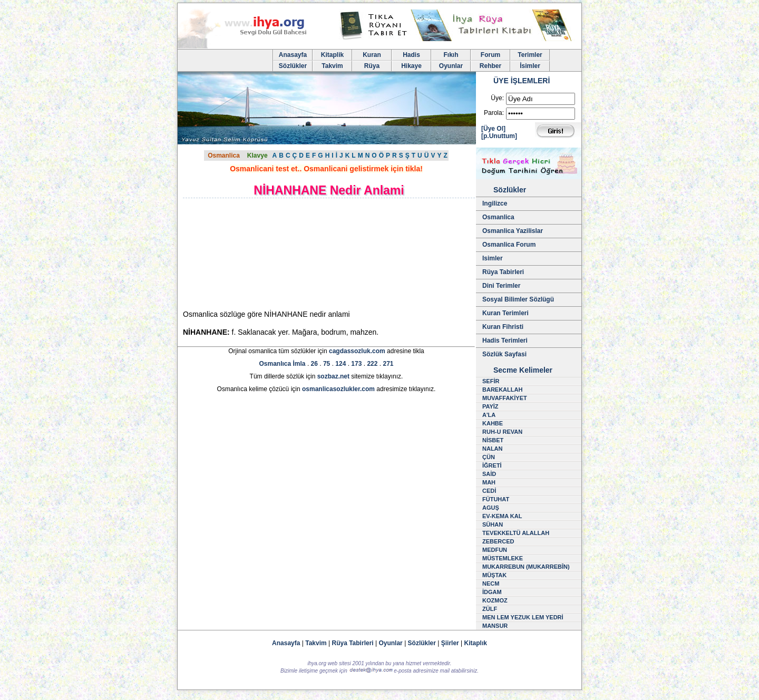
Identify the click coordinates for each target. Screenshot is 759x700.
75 (327, 364)
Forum (490, 55)
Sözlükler (293, 66)
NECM (491, 584)
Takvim (332, 66)
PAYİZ (490, 406)
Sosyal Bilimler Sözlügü (518, 299)
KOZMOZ (495, 600)
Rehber (490, 66)
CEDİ (489, 491)
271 (388, 364)
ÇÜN (489, 457)
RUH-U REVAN (502, 432)
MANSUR (495, 626)
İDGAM (492, 592)
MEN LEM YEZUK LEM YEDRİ (523, 617)
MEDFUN (495, 550)
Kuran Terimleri (505, 313)
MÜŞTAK (494, 575)
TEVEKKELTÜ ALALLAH (516, 533)
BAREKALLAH (502, 390)
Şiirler (450, 643)
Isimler (493, 258)
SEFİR (491, 381)
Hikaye (411, 66)
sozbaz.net (333, 376)
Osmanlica (224, 155)
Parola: (494, 113)
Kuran (372, 55)
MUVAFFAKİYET (505, 398)
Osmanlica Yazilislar (513, 231)
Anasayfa (293, 55)
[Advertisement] (273, 254)
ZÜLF (490, 609)
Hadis (411, 55)
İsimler (530, 66)
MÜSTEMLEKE (503, 558)
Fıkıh (451, 55)
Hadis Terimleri (505, 341)
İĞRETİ (492, 465)
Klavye (257, 155)
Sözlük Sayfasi (504, 354)
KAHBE (493, 423)
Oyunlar (451, 66)
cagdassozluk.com (357, 351)
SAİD (489, 474)
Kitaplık (476, 643)
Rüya (372, 66)
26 (314, 364)
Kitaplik (332, 55)
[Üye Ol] (493, 129)
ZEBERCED (498, 541)
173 (356, 364)
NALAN (493, 449)
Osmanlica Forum (509, 245)
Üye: (497, 98)
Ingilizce (495, 203)
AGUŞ (491, 508)
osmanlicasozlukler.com (338, 389)
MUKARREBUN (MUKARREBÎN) (526, 567)
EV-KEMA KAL (502, 516)
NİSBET (493, 440)
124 (340, 364)
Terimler (530, 55)
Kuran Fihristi (503, 327)
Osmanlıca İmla (283, 364)
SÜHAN (493, 524)
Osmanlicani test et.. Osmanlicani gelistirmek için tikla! (326, 169)
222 (372, 364)
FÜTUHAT (496, 499)
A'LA (489, 415)
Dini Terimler (501, 286)
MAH (489, 482)
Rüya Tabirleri (503, 272)
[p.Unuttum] (499, 136)
